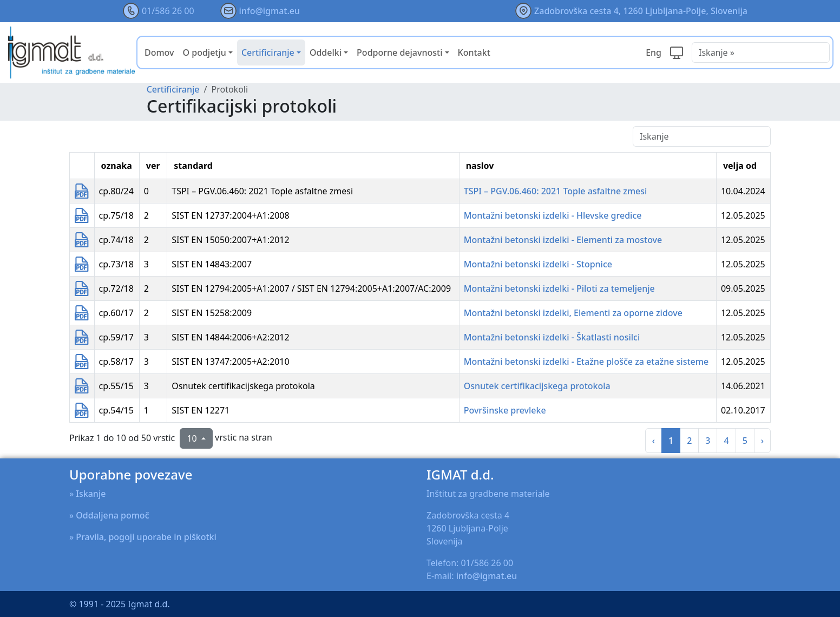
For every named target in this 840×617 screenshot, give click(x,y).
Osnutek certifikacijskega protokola (537, 386)
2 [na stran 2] (689, 441)
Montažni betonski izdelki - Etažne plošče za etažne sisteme (586, 362)
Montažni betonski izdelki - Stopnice (538, 264)
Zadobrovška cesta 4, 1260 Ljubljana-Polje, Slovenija (641, 11)
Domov (159, 52)
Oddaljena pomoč (112, 515)
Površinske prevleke (505, 410)
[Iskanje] (702, 136)
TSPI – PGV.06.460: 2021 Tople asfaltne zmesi (556, 191)
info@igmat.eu (270, 11)
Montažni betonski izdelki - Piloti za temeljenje (559, 288)
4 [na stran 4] (726, 441)
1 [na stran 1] (671, 441)
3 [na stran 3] (708, 441)
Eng (654, 52)
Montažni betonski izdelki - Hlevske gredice (553, 215)
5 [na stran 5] (745, 441)
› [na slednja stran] (762, 441)
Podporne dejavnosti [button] (399, 52)
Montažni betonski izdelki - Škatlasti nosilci (552, 337)
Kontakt (474, 52)
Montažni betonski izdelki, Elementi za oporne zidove (573, 313)
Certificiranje (173, 89)
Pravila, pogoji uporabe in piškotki (146, 537)
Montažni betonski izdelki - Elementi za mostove (563, 240)
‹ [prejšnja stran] (654, 441)
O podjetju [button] (205, 52)
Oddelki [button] (326, 52)
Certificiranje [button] (268, 52)
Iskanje (91, 494)
